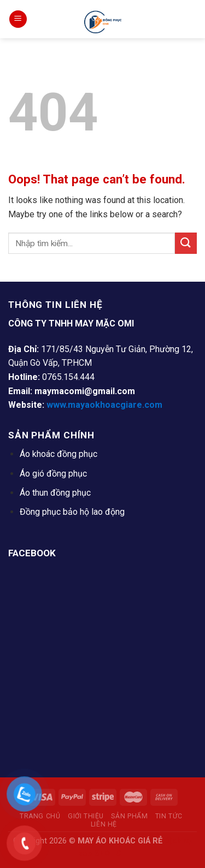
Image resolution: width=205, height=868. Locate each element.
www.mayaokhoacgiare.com (104, 405)
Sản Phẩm (129, 816)
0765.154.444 (68, 377)
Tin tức (169, 816)
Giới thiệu (86, 816)
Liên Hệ (104, 824)
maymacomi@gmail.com (85, 391)
